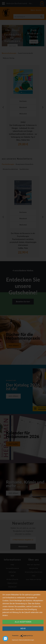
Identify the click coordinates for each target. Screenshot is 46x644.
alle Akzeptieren (23, 622)
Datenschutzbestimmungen (27, 640)
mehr (23, 628)
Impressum (15, 640)
